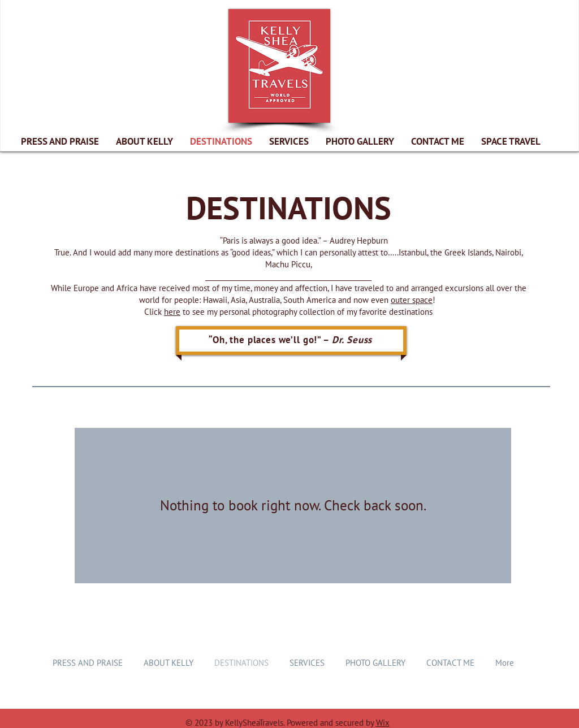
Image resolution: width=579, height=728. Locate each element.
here (172, 312)
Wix (383, 723)
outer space (412, 300)
